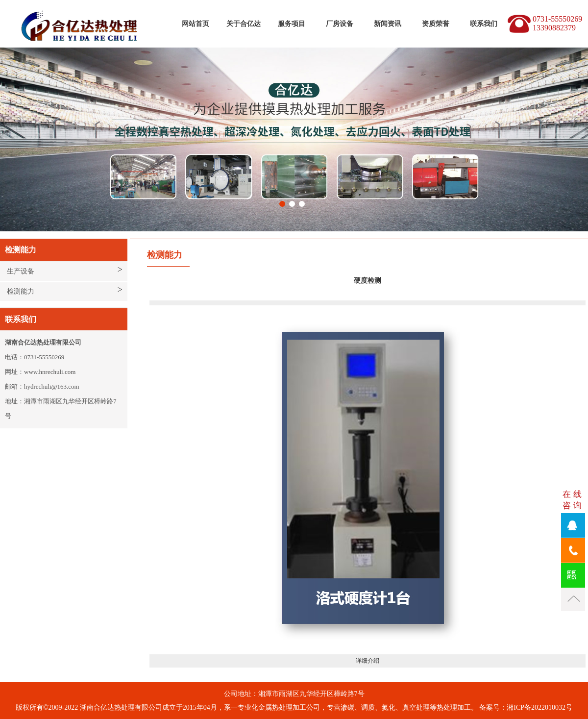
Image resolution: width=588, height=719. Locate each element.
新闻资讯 (388, 24)
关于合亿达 (244, 24)
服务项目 (292, 24)
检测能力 (21, 291)
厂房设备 (340, 24)
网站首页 (196, 24)
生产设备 (21, 271)
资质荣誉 (436, 24)
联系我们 (484, 24)
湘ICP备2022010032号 (539, 707)
